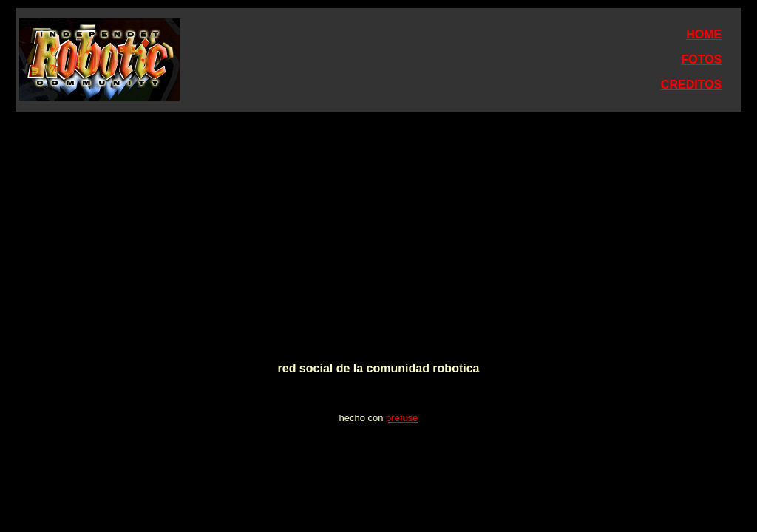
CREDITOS (691, 85)
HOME (704, 34)
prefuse (402, 418)
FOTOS (701, 59)
